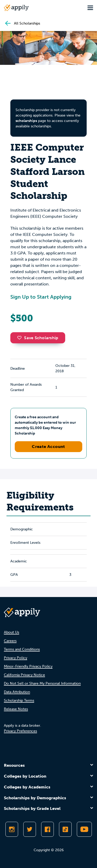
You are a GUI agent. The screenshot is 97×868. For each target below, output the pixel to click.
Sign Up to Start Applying (41, 297)
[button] (21, 338)
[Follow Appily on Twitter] (30, 829)
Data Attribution (17, 692)
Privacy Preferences (20, 731)
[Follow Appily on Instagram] (12, 829)
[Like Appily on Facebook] (47, 829)
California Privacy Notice (24, 675)
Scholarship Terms (19, 700)
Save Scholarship (38, 338)
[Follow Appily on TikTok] (65, 829)
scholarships (26, 121)
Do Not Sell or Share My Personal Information (42, 683)
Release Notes (16, 709)
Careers (10, 641)
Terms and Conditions (22, 649)
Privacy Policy (16, 658)
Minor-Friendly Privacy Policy (28, 666)
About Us (12, 632)
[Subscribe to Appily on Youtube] (84, 829)
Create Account (48, 447)
